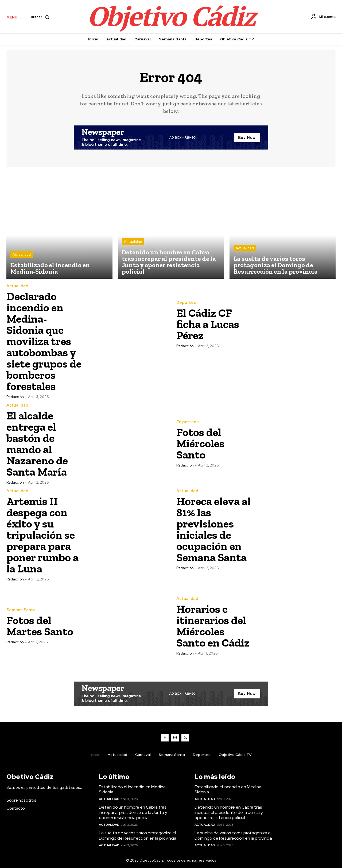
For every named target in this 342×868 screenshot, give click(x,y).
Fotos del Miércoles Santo (200, 443)
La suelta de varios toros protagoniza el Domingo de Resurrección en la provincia (138, 835)
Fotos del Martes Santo (40, 626)
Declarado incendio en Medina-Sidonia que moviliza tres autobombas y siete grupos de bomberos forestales (44, 341)
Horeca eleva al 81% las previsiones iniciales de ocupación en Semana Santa (213, 529)
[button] (40, 17)
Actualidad (22, 255)
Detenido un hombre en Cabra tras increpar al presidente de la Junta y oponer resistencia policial (133, 812)
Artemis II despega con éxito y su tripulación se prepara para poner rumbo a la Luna (42, 535)
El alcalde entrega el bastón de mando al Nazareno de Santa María (37, 444)
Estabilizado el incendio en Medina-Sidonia (133, 789)
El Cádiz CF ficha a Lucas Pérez (208, 324)
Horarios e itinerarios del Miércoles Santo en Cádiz (213, 626)
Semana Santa (21, 610)
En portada (188, 422)
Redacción (15, 397)
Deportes (186, 303)
